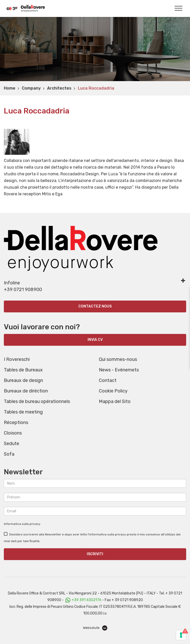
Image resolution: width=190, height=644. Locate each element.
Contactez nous (95, 306)
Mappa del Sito (115, 401)
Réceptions (16, 422)
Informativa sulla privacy (22, 524)
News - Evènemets (119, 370)
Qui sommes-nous (118, 359)
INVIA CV (95, 340)
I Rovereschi (17, 359)
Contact (108, 380)
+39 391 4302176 (87, 600)
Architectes (59, 88)
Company (31, 88)
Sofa (9, 454)
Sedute (12, 444)
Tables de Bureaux (23, 370)
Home (10, 88)
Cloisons (13, 433)
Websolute (95, 628)
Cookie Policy (113, 391)
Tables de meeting (23, 412)
